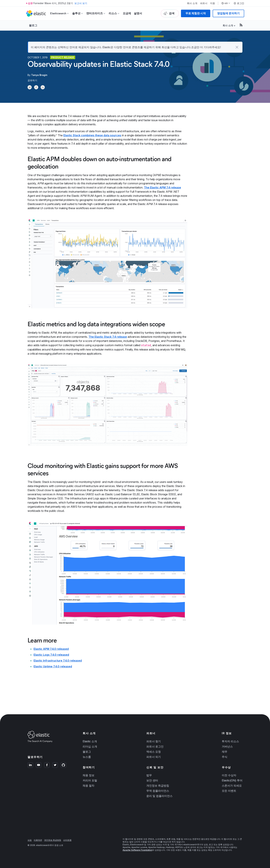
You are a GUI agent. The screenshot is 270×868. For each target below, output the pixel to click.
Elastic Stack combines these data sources (92, 135)
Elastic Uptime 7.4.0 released (53, 666)
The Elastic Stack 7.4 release (108, 337)
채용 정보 (89, 775)
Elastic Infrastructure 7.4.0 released (58, 661)
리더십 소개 (90, 746)
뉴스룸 (87, 757)
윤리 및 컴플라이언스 (159, 796)
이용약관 (38, 840)
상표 (30, 840)
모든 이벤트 (229, 791)
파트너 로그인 (155, 746)
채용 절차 (89, 786)
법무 (149, 775)
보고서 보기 (81, 3)
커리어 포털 (90, 780)
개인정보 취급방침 (158, 786)
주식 (225, 757)
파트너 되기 (154, 757)
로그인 (239, 3)
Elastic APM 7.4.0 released (51, 649)
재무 (225, 752)
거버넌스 (227, 746)
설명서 (138, 13)
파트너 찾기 (154, 741)
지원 (212, 3)
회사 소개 (192, 3)
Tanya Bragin (39, 75)
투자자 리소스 (230, 741)
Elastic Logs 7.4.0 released (51, 655)
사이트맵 (67, 840)
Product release (63, 57)
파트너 (204, 3)
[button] (237, 47)
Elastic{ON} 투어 (232, 780)
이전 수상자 (229, 775)
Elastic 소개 (90, 741)
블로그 (33, 25)
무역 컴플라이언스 (158, 791)
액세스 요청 (154, 752)
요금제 (127, 13)
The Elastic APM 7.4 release (162, 187)
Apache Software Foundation (137, 850)
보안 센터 (152, 780)
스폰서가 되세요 (232, 786)
